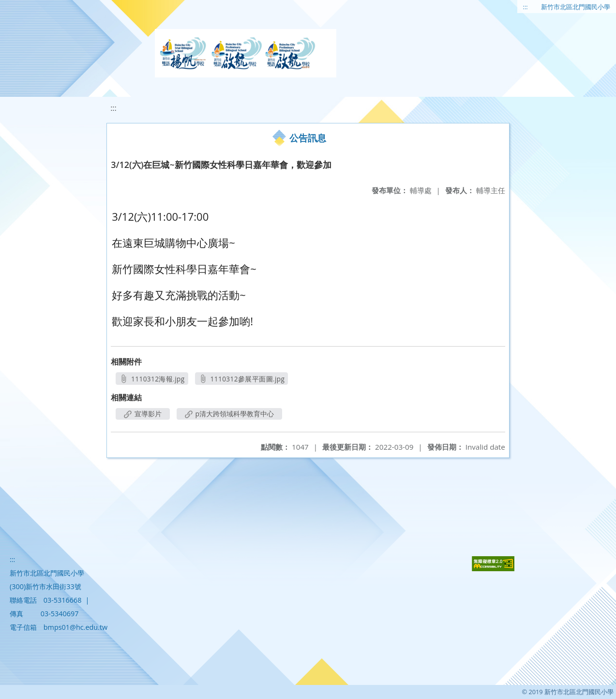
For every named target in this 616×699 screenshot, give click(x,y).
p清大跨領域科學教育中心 (229, 414)
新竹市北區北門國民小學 (576, 7)
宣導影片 (143, 414)
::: (526, 7)
